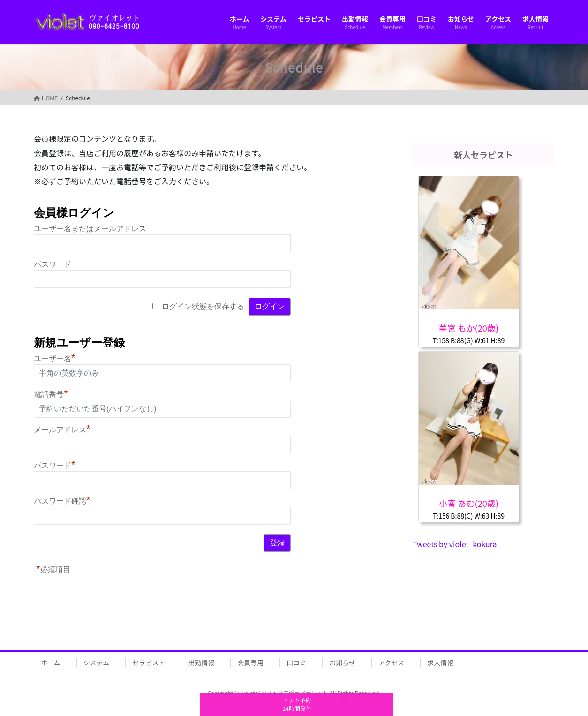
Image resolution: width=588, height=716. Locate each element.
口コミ (296, 663)
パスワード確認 (62, 501)
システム (97, 663)
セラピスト (149, 663)
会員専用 (250, 663)
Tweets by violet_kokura (455, 544)
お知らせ (342, 663)
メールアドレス (62, 430)
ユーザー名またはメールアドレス (90, 229)
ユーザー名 (55, 358)
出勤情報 (201, 663)
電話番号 (51, 394)
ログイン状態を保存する (203, 306)
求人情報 (440, 663)
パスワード (53, 264)
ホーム (51, 663)
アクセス (391, 663)
